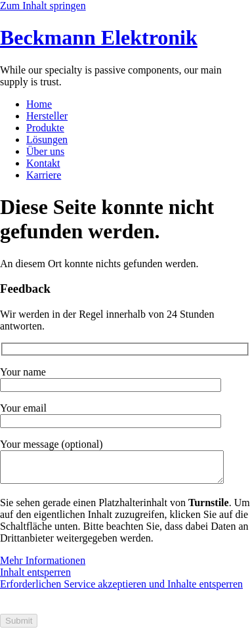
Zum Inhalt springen (43, 6)
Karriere (44, 175)
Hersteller (47, 116)
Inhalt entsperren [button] (35, 578)
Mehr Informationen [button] (43, 566)
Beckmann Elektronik (99, 37)
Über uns (45, 151)
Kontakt (43, 163)
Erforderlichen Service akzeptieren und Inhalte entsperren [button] (121, 590)
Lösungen (47, 140)
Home (39, 104)
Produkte (45, 128)
